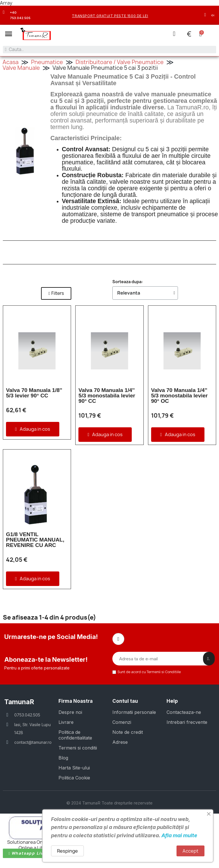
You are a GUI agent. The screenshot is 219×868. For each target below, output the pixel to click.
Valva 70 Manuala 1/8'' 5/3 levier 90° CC (34, 393)
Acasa (11, 62)
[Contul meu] (174, 34)
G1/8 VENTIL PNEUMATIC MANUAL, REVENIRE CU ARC (35, 539)
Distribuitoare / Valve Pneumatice (120, 62)
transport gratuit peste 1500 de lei (110, 16)
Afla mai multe (179, 835)
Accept (190, 851)
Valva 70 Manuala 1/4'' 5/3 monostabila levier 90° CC (107, 395)
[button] (9, 34)
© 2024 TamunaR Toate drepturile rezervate (109, 802)
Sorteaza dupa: (128, 281)
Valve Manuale (21, 68)
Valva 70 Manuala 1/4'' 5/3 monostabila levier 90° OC (180, 395)
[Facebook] (118, 639)
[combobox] (109, 50)
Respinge (67, 851)
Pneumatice (47, 62)
